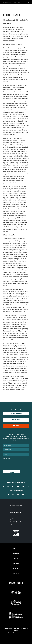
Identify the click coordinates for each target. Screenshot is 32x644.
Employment (16, 568)
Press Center (16, 563)
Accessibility (16, 549)
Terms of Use (12, 633)
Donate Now (16, 426)
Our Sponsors (16, 420)
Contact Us (16, 573)
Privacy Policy (20, 633)
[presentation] (16, 464)
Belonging (16, 554)
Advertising (16, 558)
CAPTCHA (6, 459)
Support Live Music (16, 413)
